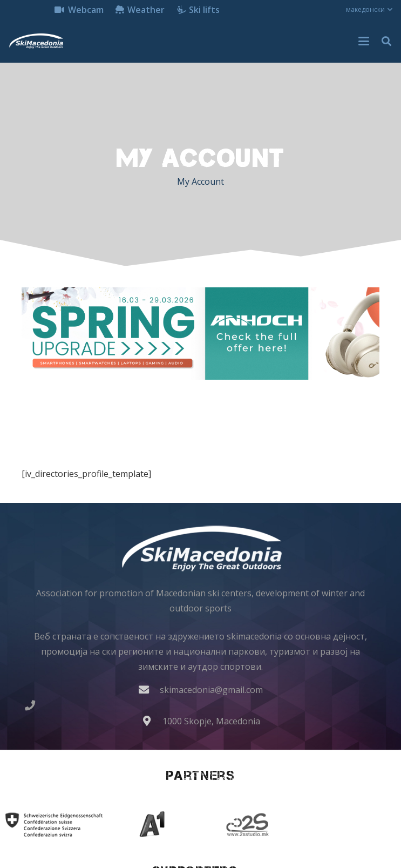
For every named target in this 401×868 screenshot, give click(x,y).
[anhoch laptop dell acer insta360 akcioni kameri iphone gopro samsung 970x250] (201, 334)
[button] (369, 10)
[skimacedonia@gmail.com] (149, 689)
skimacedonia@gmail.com (211, 690)
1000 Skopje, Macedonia (211, 721)
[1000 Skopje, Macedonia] (152, 721)
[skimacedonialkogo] (36, 41)
